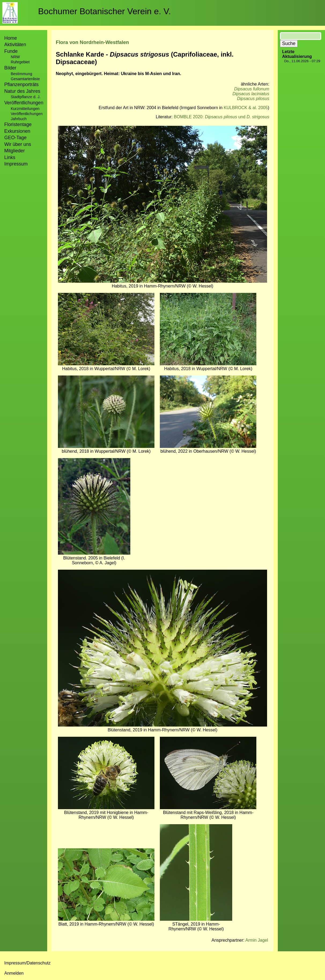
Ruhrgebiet (20, 62)
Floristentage (18, 124)
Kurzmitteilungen (25, 109)
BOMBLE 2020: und (221, 117)
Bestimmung (21, 74)
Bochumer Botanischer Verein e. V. (104, 11)
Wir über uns (18, 144)
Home (11, 38)
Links (10, 157)
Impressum (16, 164)
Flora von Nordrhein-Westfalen (92, 42)
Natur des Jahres (22, 91)
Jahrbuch (19, 119)
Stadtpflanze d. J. (26, 97)
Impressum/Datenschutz (27, 963)
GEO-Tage (15, 138)
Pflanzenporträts (21, 84)
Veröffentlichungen (27, 114)
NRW (15, 57)
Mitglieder (14, 151)
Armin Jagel (257, 940)
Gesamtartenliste (25, 79)
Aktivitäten (15, 45)
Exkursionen (17, 131)
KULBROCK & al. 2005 (246, 108)
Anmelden (14, 973)
